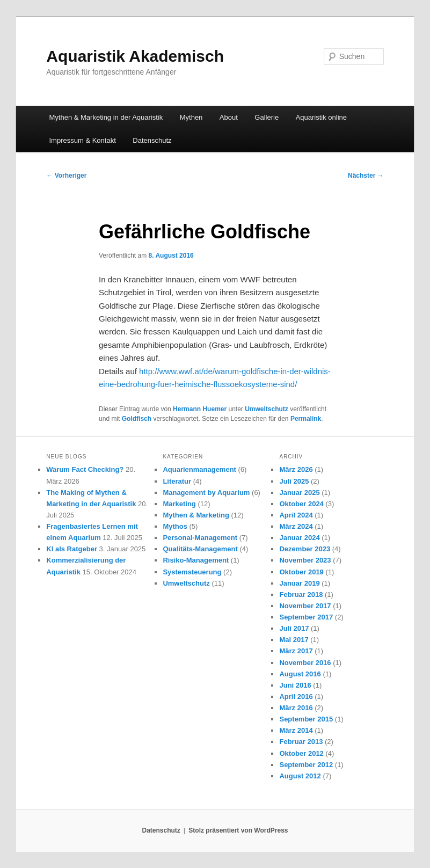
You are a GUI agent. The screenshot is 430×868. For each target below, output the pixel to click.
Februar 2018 (301, 595)
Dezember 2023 (305, 549)
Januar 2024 (299, 538)
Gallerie (267, 117)
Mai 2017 (294, 640)
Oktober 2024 (301, 504)
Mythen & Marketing (196, 515)
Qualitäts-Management (200, 549)
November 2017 (305, 606)
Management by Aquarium (206, 493)
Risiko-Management (196, 560)
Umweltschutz (267, 409)
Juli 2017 (294, 628)
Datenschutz (152, 140)
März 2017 (296, 651)
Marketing (179, 504)
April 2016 (296, 696)
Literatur (177, 481)
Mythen (191, 117)
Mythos (175, 526)
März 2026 (296, 469)
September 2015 (306, 719)
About (229, 117)
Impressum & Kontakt (83, 140)
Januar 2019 (299, 583)
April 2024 (296, 515)
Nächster (366, 176)
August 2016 (300, 674)
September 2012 (306, 765)
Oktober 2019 (301, 572)
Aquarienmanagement (199, 469)
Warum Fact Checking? (85, 469)
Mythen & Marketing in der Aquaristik (106, 117)
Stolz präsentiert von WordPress (238, 830)
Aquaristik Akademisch (135, 56)
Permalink (306, 419)
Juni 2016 (295, 685)
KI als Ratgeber (72, 549)
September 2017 (306, 617)
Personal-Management (200, 538)
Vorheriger (66, 176)
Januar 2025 (299, 493)
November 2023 (305, 560)
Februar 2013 (301, 742)
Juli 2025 (294, 481)
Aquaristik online (321, 117)
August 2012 (300, 776)
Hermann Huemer (200, 409)
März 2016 (296, 708)
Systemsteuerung (192, 572)
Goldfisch (137, 419)
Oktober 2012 (301, 753)
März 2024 (296, 526)
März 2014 (296, 730)
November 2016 (305, 663)
